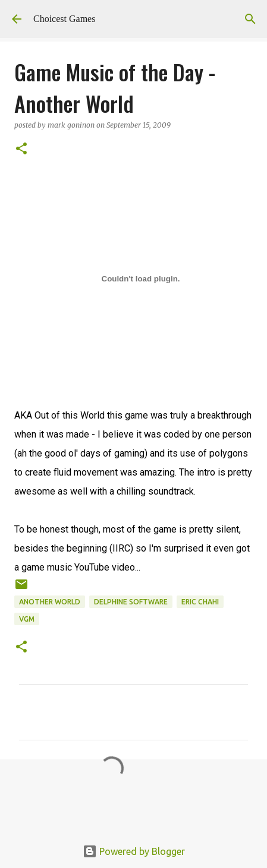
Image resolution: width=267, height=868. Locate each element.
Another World (50, 602)
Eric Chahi (200, 602)
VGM (27, 619)
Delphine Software (131, 602)
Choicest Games (64, 19)
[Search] (250, 19)
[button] (21, 149)
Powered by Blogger (134, 851)
